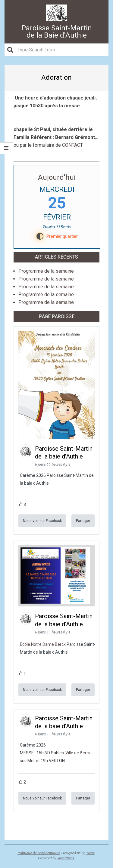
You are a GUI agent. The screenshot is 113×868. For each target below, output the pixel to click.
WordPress (66, 858)
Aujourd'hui (57, 177)
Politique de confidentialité (39, 853)
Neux (91, 853)
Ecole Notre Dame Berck (43, 644)
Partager (83, 521)
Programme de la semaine (46, 271)
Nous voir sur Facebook (42, 521)
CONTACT (72, 145)
